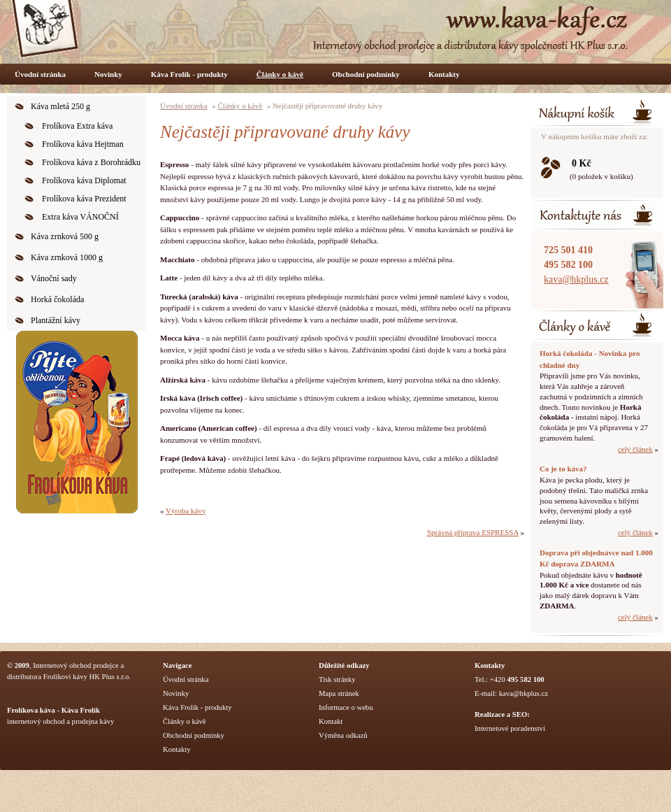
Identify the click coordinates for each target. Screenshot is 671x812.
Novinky (108, 74)
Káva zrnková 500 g (65, 236)
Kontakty (444, 74)
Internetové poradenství (510, 728)
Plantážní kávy (56, 320)
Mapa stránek (339, 693)
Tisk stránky (337, 679)
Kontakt (331, 721)
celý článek (635, 449)
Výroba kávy (186, 511)
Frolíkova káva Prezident (84, 199)
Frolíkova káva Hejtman (83, 144)
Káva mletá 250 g (60, 106)
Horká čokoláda (57, 299)
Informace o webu (346, 707)
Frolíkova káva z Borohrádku (91, 162)
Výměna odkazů (343, 735)
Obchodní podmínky (366, 74)
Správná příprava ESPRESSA (473, 532)
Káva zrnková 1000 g (67, 257)
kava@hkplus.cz (576, 279)
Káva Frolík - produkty (189, 74)
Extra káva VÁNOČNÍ (80, 217)
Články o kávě (280, 74)
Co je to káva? (563, 469)
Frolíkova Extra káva (77, 126)
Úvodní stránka (40, 74)
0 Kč (582, 163)
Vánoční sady (54, 278)
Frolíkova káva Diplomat (84, 180)
